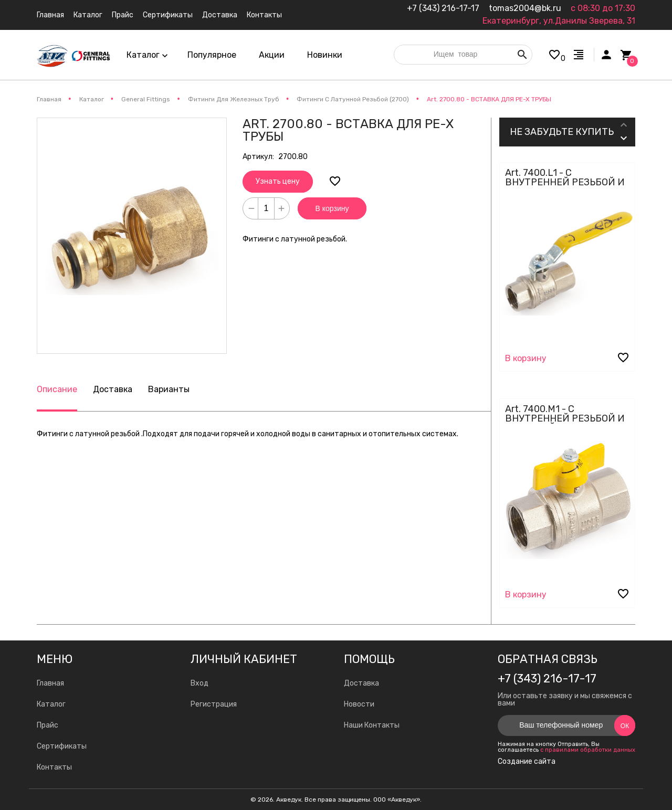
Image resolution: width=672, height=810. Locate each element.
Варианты (169, 389)
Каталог (51, 704)
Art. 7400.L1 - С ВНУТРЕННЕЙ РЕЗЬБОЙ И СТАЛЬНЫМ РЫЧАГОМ (565, 182)
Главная (50, 683)
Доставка (113, 389)
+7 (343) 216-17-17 (443, 8)
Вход (199, 683)
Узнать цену (278, 181)
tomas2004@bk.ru (525, 8)
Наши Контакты (372, 725)
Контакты (54, 767)
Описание (57, 389)
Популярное (212, 55)
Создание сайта (527, 762)
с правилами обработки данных (588, 750)
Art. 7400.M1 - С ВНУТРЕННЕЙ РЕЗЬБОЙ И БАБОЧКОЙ (565, 418)
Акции (272, 55)
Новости (359, 704)
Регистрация (214, 704)
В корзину (332, 208)
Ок (625, 726)
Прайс (48, 725)
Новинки (325, 55)
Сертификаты (62, 746)
